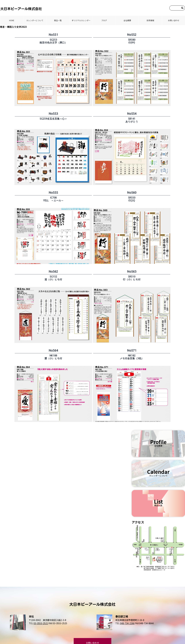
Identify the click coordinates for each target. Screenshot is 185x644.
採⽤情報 (150, 20)
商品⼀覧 (58, 20)
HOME (12, 20)
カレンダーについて (35, 20)
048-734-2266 (127, 623)
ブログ (104, 20)
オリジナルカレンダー (81, 20)
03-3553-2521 (41, 623)
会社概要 (127, 20)
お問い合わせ (174, 20)
